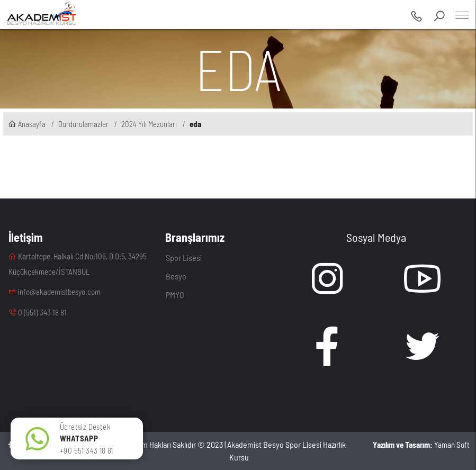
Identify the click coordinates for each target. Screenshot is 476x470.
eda (195, 124)
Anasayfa (27, 124)
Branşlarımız (195, 237)
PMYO (175, 295)
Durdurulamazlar (83, 124)
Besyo (176, 276)
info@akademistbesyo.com (55, 292)
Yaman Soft (421, 445)
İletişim (26, 237)
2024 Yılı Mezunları (149, 124)
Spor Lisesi (184, 257)
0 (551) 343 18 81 (38, 312)
